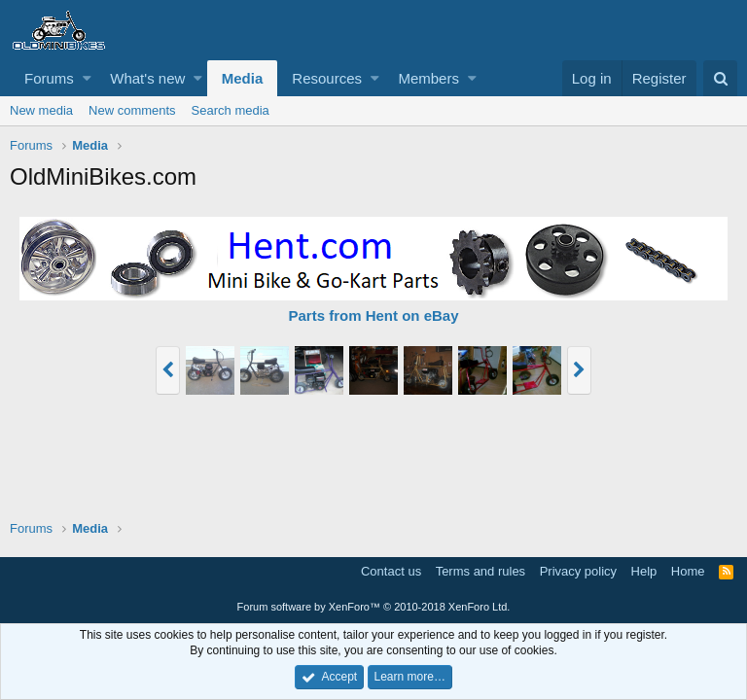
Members (428, 78)
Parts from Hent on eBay (373, 315)
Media (243, 78)
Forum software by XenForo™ (374, 607)
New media (41, 110)
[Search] (720, 78)
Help (644, 571)
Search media (231, 110)
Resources (327, 78)
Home (688, 571)
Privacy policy (578, 571)
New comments (132, 110)
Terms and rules (480, 571)
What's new (147, 78)
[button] (87, 78)
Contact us (391, 571)
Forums (49, 78)
